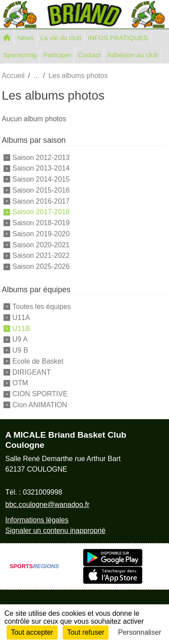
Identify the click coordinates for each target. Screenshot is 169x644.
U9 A (20, 339)
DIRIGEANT (32, 372)
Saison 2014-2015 (41, 179)
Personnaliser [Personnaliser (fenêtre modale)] (140, 632)
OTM (20, 383)
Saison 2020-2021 (41, 244)
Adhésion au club (133, 55)
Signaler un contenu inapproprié (55, 530)
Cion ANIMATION (40, 405)
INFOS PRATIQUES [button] (118, 38)
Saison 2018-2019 (41, 223)
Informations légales (37, 520)
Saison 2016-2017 (41, 201)
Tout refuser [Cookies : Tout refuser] (86, 632)
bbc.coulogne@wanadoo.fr (47, 504)
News (26, 38)
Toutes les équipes (42, 307)
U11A (21, 318)
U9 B (20, 350)
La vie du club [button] (61, 38)
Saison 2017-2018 (41, 212)
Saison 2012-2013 (41, 157)
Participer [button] (57, 55)
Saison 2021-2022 (41, 255)
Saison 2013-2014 (41, 168)
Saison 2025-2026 (41, 266)
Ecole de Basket (38, 361)
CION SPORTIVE (40, 394)
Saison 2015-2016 (41, 190)
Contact (89, 55)
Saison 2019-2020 (41, 234)
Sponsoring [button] (20, 55)
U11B (21, 328)
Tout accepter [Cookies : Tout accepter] (32, 632)
